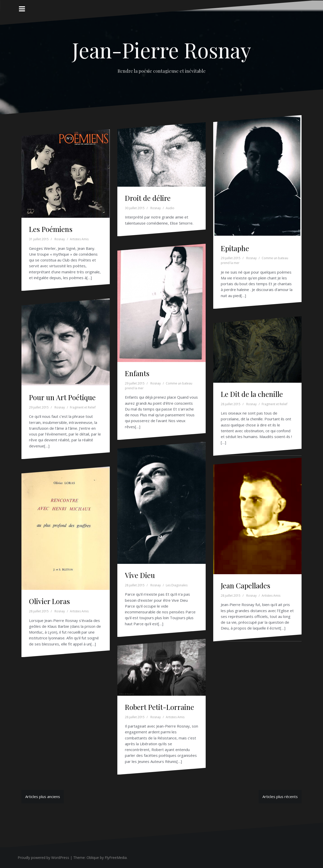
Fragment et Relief (83, 407)
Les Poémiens (51, 229)
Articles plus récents (280, 797)
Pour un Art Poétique (62, 397)
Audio (170, 208)
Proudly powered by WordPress (43, 858)
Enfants (137, 373)
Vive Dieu (140, 575)
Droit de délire (148, 198)
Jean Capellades (246, 585)
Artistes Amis (79, 239)
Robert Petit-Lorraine (159, 707)
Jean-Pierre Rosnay (162, 50)
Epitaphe (235, 248)
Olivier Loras (49, 601)
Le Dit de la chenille (252, 394)
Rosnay (60, 239)
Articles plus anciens (43, 797)
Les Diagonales (177, 585)
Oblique (93, 858)
